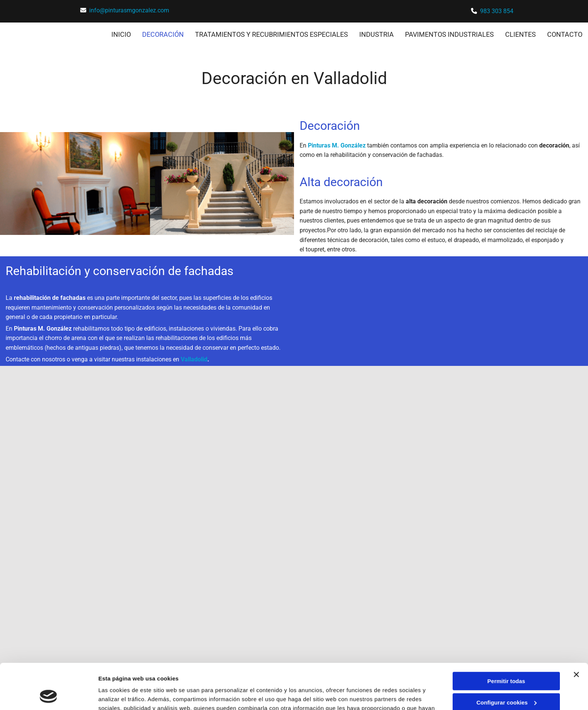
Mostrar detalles (120, 695)
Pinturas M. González (337, 145)
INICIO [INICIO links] (121, 34)
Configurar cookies (506, 660)
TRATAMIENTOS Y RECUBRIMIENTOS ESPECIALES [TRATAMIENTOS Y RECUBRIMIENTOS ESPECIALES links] (271, 34)
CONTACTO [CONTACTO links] (565, 34)
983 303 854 (497, 11)
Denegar (506, 681)
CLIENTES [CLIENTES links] (520, 34)
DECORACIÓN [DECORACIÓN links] (163, 34)
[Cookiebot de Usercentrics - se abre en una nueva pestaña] (49, 695)
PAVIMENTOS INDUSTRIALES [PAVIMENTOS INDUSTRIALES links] (449, 34)
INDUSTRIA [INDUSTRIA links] (376, 34)
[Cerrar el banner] (576, 632)
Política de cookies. (289, 675)
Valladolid (194, 359)
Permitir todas (506, 639)
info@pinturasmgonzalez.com (129, 10)
